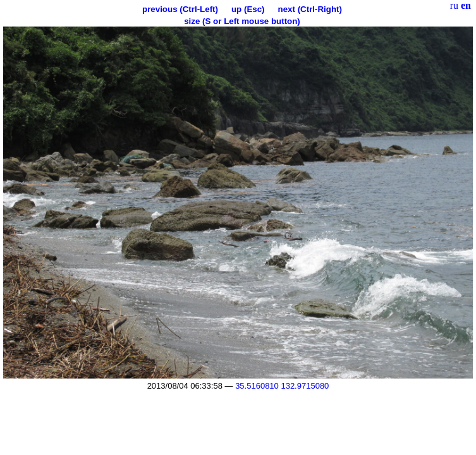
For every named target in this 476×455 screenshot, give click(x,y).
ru (454, 5)
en (466, 5)
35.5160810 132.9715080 (282, 386)
